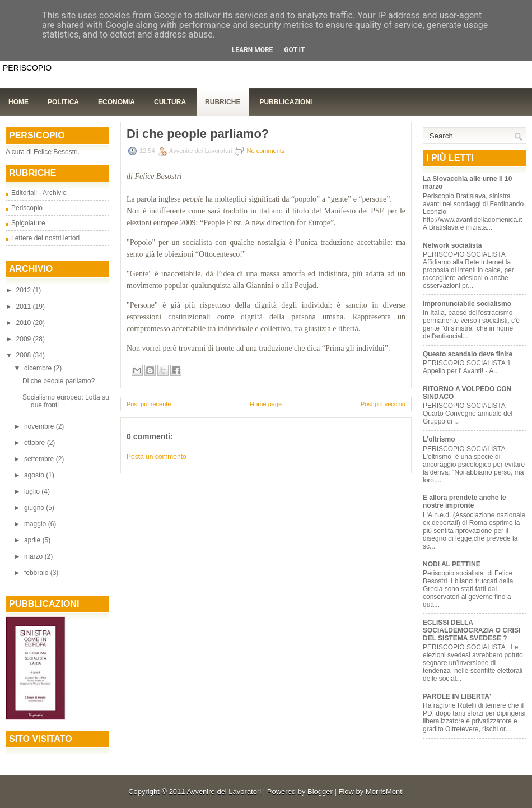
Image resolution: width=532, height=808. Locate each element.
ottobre (36, 443)
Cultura (170, 102)
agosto (35, 475)
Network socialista (452, 245)
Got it (294, 50)
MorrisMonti (385, 791)
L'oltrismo (440, 439)
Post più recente (149, 404)
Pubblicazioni (286, 102)
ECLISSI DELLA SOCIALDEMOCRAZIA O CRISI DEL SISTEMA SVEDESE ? (472, 630)
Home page (266, 404)
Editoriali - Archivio (39, 193)
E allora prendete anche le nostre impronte (465, 501)
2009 (25, 339)
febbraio (37, 573)
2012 (25, 290)
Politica (63, 102)
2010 (25, 323)
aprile (33, 540)
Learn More (253, 50)
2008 (25, 355)
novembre (40, 426)
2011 (25, 307)
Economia (116, 102)
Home (18, 102)
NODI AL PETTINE (452, 564)
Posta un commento (157, 457)
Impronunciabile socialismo (467, 304)
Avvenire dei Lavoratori (224, 791)
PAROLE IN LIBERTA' (457, 696)
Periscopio (27, 208)
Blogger (320, 791)
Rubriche (223, 102)
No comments (266, 151)
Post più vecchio (383, 404)
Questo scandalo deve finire (468, 354)
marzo (34, 556)
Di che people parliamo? (59, 381)
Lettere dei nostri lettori (45, 238)
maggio (36, 524)
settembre (40, 459)
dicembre (39, 368)
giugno (35, 508)
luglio (33, 491)
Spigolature (28, 223)
